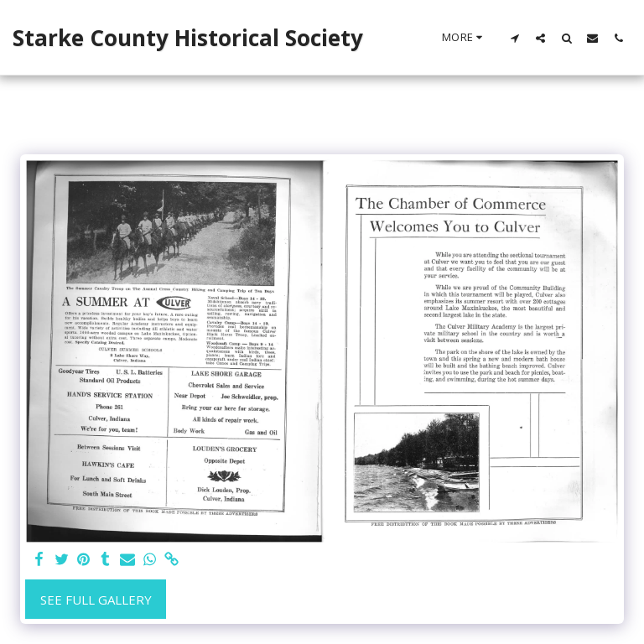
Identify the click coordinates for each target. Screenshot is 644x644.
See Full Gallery (96, 600)
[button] (514, 38)
